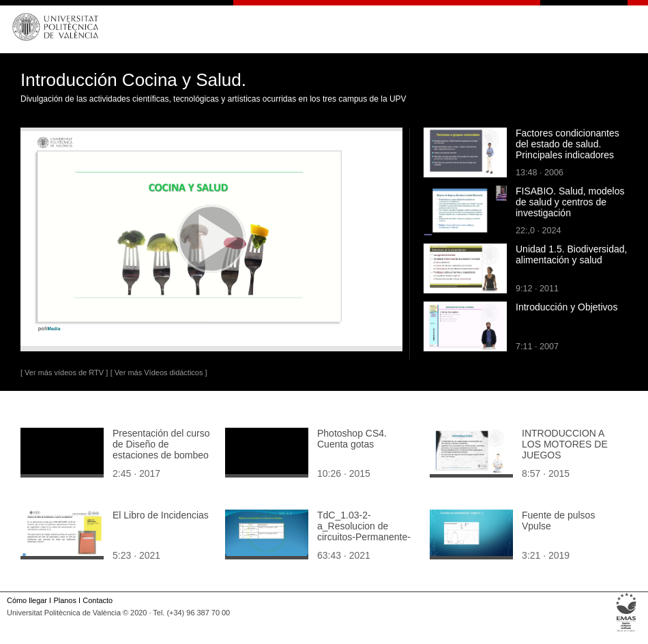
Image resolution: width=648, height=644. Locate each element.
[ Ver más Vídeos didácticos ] (159, 372)
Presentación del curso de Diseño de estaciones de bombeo (161, 444)
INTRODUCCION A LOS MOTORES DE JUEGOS (565, 444)
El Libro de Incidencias (161, 515)
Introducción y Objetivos (566, 307)
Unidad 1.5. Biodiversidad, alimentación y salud (571, 254)
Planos (64, 600)
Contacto (98, 600)
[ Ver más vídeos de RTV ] (64, 372)
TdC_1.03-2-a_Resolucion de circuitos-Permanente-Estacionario (364, 531)
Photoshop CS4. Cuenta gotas (352, 439)
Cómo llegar (27, 600)
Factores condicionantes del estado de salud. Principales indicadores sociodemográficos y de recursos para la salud (568, 155)
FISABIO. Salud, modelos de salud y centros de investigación (570, 202)
